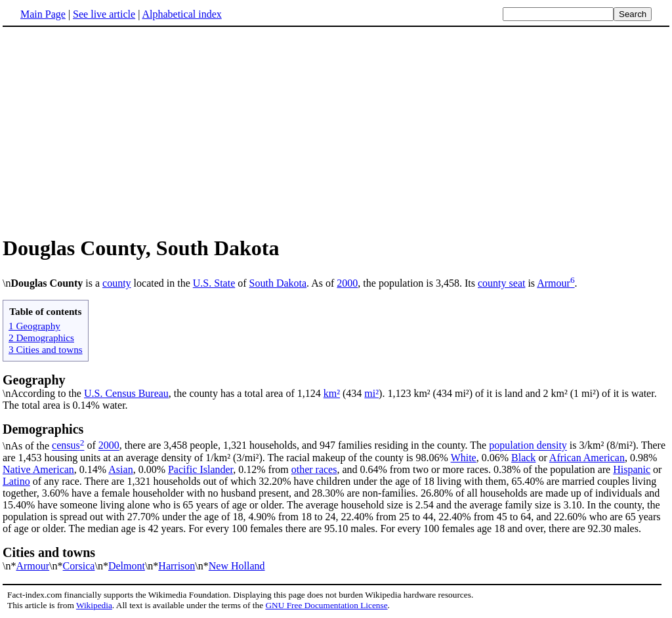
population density (528, 446)
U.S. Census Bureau (126, 393)
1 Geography (34, 326)
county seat (501, 283)
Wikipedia (94, 605)
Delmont (127, 566)
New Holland (237, 566)
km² (332, 393)
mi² (371, 393)
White (464, 458)
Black (523, 458)
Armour (554, 283)
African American (587, 458)
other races (314, 469)
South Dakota (278, 283)
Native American (38, 469)
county (117, 283)
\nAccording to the (43, 393)
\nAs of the (336, 436)
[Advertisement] (336, 131)
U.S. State (214, 283)
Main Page (43, 14)
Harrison (177, 566)
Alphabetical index (181, 14)
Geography (34, 380)
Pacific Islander (200, 469)
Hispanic (632, 469)
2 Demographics (41, 338)
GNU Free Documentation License (326, 605)
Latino (16, 481)
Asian (120, 469)
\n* (336, 558)
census (66, 446)
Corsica (79, 566)
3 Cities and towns (46, 349)
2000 (347, 283)
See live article (104, 14)
